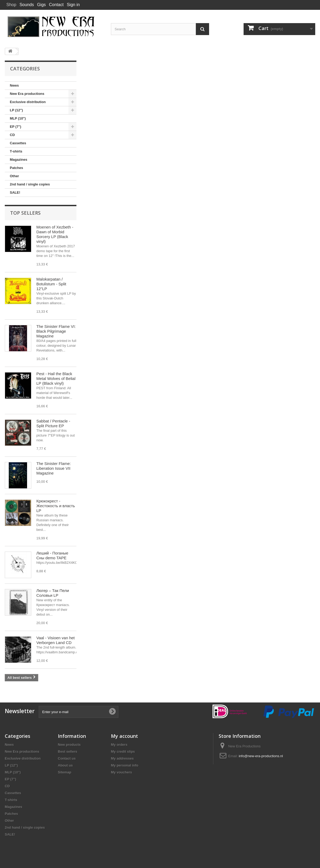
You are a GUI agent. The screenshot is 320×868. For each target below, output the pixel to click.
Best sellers (68, 751)
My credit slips (123, 751)
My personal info (125, 765)
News (14, 85)
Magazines (19, 160)
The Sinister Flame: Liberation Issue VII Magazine (54, 468)
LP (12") (16, 110)
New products (69, 745)
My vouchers (121, 772)
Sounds (27, 5)
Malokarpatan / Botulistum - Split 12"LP (51, 284)
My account (124, 736)
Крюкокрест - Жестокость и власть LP (56, 506)
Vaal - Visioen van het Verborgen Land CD (56, 640)
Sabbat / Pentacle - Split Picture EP (53, 423)
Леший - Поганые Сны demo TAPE (52, 555)
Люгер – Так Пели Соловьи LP (53, 593)
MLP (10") (18, 118)
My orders (119, 745)
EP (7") (16, 127)
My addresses (122, 758)
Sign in (73, 5)
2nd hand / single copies (30, 184)
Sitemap (65, 772)
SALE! (15, 192)
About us (65, 765)
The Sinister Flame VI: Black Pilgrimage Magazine (56, 331)
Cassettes (18, 143)
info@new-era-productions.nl (261, 756)
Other (14, 176)
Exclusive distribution (28, 102)
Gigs (42, 5)
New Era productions (27, 94)
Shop (11, 5)
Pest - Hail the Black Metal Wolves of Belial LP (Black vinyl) (56, 378)
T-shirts (16, 151)
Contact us (67, 758)
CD (12, 135)
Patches (16, 168)
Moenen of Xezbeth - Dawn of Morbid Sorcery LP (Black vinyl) (55, 234)
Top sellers (25, 213)
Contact (56, 5)
